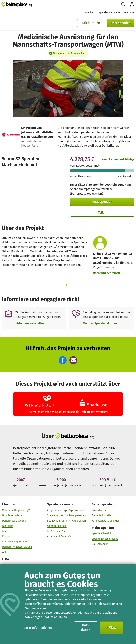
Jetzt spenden (121, 23)
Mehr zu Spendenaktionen (101, 323)
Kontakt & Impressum (15, 542)
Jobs (5, 531)
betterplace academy (14, 521)
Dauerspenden (100, 544)
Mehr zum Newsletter (30, 323)
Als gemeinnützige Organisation (65, 510)
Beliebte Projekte (102, 515)
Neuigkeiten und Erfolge (118, 159)
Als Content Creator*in (60, 536)
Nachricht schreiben (107, 273)
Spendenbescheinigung (105, 539)
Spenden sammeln (109, 13)
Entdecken (88, 13)
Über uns (129, 13)
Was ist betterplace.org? (16, 510)
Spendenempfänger (83, 189)
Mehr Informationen (38, 627)
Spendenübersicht (102, 534)
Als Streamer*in (56, 531)
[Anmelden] (132, 4)
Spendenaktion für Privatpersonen (66, 515)
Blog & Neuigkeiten (13, 515)
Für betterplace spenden (106, 521)
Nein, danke (86, 627)
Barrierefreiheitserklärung (17, 547)
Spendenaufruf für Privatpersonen (66, 521)
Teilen (102, 213)
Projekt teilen (90, 23)
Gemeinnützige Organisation (70, 53)
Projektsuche (99, 510)
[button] (63, 360)
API (4, 552)
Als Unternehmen (57, 526)
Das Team (8, 526)
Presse (6, 536)
